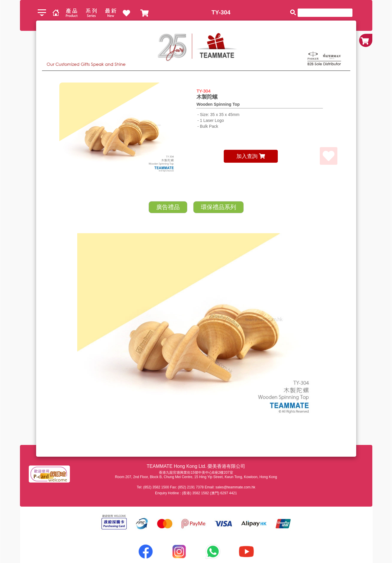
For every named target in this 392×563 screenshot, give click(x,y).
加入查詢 (251, 156)
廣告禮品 (168, 207)
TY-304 (221, 12)
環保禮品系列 (218, 207)
